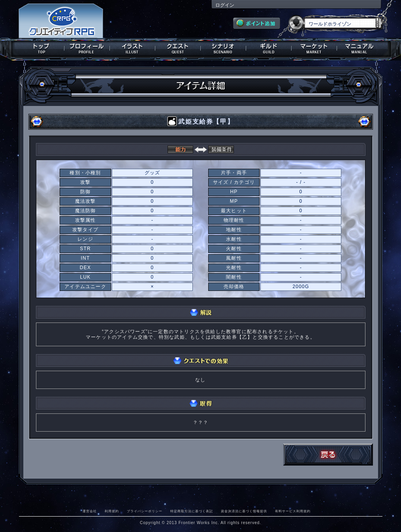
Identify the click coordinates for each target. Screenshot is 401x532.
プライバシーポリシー (145, 511)
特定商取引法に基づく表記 (192, 511)
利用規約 (112, 511)
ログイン (225, 5)
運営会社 (90, 511)
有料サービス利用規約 (293, 511)
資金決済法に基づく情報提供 (244, 511)
